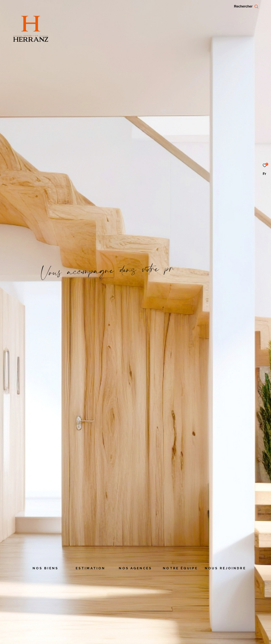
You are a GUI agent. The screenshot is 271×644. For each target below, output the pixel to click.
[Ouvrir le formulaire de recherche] (255, 7)
